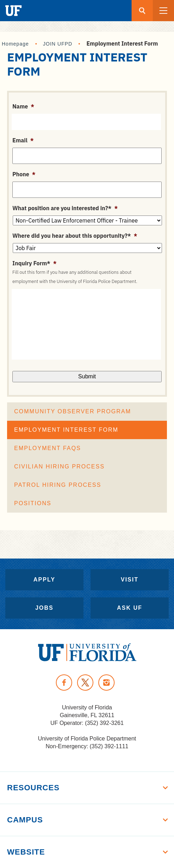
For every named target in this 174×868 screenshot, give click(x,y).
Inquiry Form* (34, 263)
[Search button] (142, 11)
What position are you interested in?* (65, 208)
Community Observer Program (73, 411)
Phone (24, 174)
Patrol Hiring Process (58, 485)
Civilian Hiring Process (59, 467)
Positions (33, 503)
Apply (45, 580)
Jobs (45, 608)
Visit (129, 580)
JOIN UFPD (58, 44)
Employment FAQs (48, 448)
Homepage (15, 44)
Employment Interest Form (66, 430)
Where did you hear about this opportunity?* (75, 236)
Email (23, 140)
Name (23, 106)
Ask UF (130, 608)
